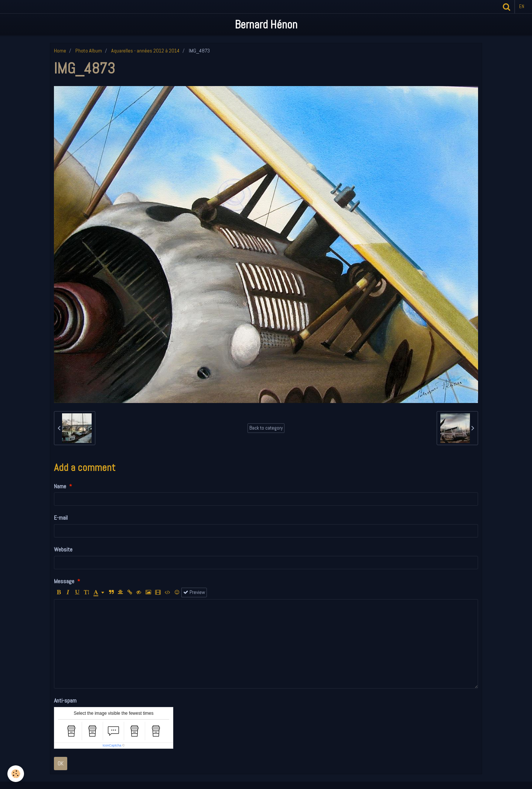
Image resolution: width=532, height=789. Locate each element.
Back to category (266, 428)
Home (60, 51)
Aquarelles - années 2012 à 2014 (145, 51)
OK (61, 763)
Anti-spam (65, 701)
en (522, 6)
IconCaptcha (112, 745)
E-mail (61, 518)
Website (63, 549)
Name (60, 486)
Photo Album (89, 51)
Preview (194, 592)
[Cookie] (16, 774)
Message (64, 581)
